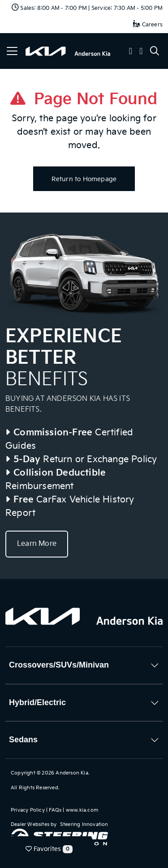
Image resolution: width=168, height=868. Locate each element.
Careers (148, 25)
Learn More (37, 544)
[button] (131, 52)
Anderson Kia (72, 773)
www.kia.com (82, 810)
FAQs (55, 810)
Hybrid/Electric (37, 702)
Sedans (23, 740)
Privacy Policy (28, 810)
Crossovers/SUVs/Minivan (59, 665)
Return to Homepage (84, 179)
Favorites (49, 849)
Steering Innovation (84, 824)
